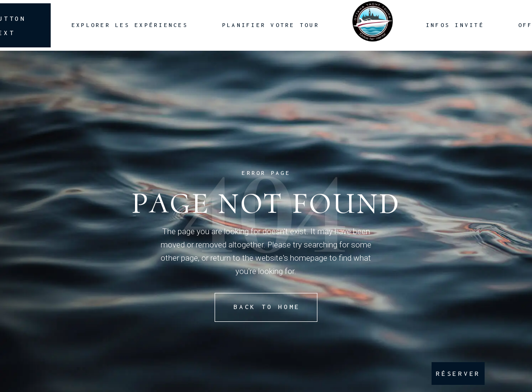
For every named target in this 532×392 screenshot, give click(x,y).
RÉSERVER (458, 374)
